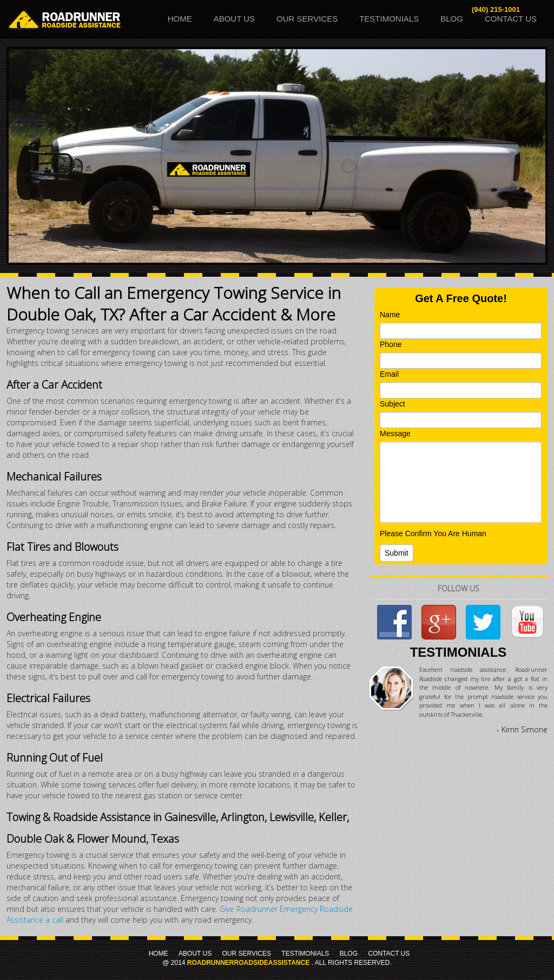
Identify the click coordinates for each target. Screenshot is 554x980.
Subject (393, 404)
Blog (452, 19)
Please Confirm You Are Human (433, 534)
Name (390, 315)
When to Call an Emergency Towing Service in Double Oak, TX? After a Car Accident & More (174, 304)
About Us (234, 19)
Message (395, 434)
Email (389, 374)
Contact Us (511, 19)
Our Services (307, 19)
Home (180, 19)
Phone (391, 344)
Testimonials (389, 19)
